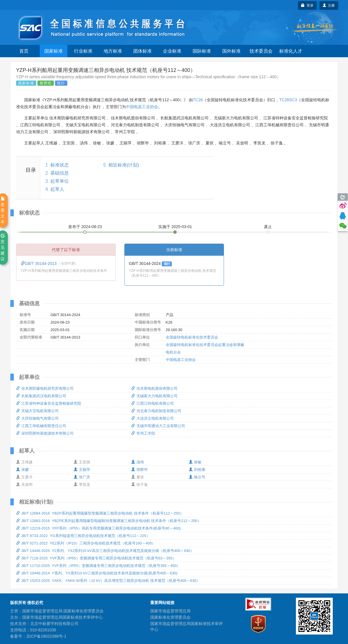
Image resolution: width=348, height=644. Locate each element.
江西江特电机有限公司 (153, 403)
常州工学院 (143, 433)
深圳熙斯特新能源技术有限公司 (45, 433)
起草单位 (60, 181)
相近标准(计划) (124, 165)
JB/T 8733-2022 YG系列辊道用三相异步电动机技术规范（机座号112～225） (83, 536)
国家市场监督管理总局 (170, 611)
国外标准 (231, 51)
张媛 (22, 470)
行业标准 (83, 51)
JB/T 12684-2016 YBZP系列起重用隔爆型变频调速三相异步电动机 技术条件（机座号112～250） (100, 513)
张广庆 (82, 477)
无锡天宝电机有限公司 (37, 411)
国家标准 (54, 51)
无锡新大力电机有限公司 (154, 396)
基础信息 (60, 173)
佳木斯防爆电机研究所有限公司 (45, 388)
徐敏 (195, 462)
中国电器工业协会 (142, 107)
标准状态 (60, 165)
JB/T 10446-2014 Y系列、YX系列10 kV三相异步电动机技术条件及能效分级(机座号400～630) (97, 573)
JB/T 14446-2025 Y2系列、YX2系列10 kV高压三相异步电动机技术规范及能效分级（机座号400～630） (105, 551)
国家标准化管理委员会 (170, 617)
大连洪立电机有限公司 (153, 418)
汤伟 (138, 462)
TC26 (198, 100)
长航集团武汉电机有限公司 (41, 396)
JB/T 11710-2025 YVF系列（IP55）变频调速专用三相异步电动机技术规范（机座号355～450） (98, 566)
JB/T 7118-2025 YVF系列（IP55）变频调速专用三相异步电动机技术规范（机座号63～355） (96, 558)
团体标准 (142, 51)
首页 (24, 51)
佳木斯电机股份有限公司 (154, 388)
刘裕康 (197, 470)
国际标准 (202, 51)
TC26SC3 (288, 100)
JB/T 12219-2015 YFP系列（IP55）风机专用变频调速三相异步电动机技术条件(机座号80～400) (98, 528)
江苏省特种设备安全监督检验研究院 (49, 403)
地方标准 (113, 51)
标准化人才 (291, 51)
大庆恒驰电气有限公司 (37, 418)
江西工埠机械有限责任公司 (41, 426)
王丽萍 (82, 470)
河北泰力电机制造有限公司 (156, 411)
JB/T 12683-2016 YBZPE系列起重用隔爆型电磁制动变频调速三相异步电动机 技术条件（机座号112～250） (109, 521)
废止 (268, 227)
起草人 (57, 189)
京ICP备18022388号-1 (46, 636)
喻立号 (197, 477)
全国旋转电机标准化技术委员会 (192, 337)
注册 (329, 5)
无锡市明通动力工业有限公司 (158, 426)
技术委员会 (261, 51)
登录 (307, 5)
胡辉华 (139, 470)
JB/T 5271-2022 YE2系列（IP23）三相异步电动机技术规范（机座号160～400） (86, 543)
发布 (85, 227)
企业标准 (172, 51)
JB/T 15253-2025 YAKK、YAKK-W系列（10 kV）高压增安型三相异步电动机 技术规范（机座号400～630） (108, 581)
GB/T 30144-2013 (39, 263)
